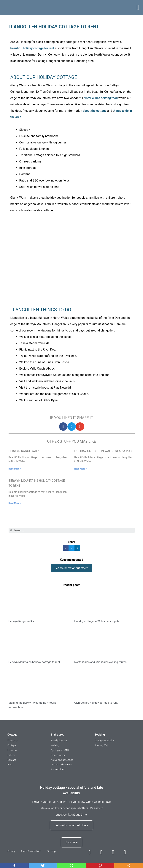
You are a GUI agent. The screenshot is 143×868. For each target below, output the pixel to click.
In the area (58, 734)
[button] (138, 7)
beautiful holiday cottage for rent (32, 48)
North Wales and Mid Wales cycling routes (100, 661)
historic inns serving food (101, 98)
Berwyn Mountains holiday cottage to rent (34, 661)
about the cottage (95, 111)
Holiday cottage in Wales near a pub (103, 451)
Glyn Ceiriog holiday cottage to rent (96, 702)
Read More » (15, 469)
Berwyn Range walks (25, 451)
